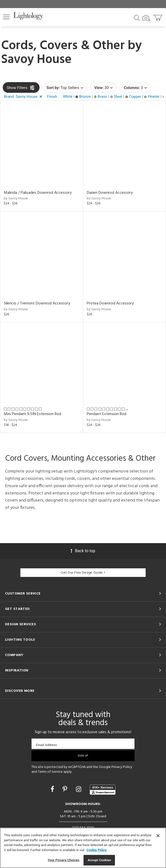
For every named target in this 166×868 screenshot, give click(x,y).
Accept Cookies (99, 860)
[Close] (158, 836)
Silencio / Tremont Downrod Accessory (37, 303)
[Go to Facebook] (53, 789)
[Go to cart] (158, 17)
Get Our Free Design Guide (83, 573)
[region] (83, 848)
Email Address (46, 745)
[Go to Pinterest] (66, 789)
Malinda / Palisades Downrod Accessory (38, 193)
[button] (6, 17)
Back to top (83, 551)
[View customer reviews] (103, 790)
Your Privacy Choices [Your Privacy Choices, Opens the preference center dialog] (64, 860)
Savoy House (36, 60)
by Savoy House (16, 198)
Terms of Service (50, 772)
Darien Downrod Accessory (110, 193)
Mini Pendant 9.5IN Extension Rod (32, 414)
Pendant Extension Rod (107, 414)
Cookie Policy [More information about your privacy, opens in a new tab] (97, 850)
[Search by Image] (146, 18)
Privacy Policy (122, 767)
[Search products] (137, 17)
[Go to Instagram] (79, 789)
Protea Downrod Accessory (110, 303)
